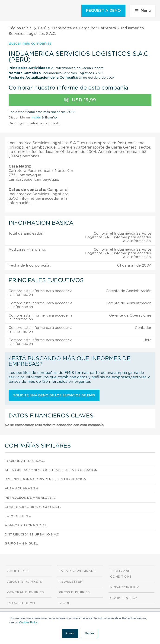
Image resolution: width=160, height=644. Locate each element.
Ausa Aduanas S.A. (22, 488)
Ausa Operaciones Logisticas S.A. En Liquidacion (51, 470)
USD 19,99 (80, 100)
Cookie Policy (124, 598)
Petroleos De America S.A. (30, 498)
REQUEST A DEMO (103, 11)
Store (64, 603)
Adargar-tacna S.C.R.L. (26, 525)
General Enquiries (26, 592)
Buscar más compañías (30, 44)
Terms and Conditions (121, 574)
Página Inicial (21, 28)
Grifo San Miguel (21, 544)
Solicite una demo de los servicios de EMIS (54, 395)
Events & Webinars (77, 571)
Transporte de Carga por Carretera (84, 28)
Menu (143, 11)
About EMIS (18, 571)
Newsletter (71, 582)
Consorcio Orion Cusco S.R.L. (33, 507)
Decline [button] (90, 633)
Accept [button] (70, 633)
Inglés (36, 118)
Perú (42, 28)
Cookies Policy (28, 622)
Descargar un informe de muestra (35, 123)
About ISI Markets (25, 582)
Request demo (21, 603)
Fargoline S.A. (18, 516)
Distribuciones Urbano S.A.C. (32, 535)
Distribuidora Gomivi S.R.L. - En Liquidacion (45, 479)
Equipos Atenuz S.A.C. (25, 461)
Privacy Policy (124, 587)
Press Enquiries (74, 592)
